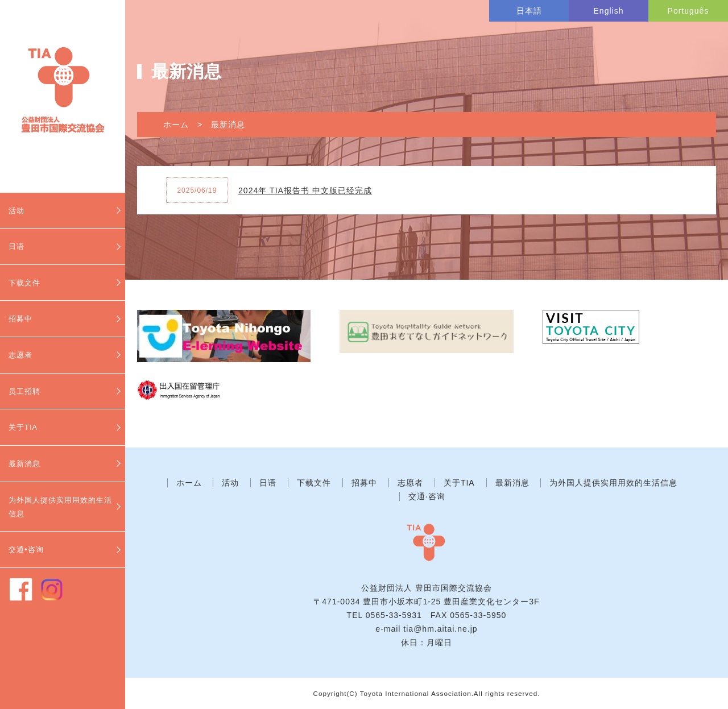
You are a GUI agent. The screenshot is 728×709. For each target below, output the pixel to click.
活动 (16, 211)
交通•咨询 (26, 550)
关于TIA (23, 427)
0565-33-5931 (394, 615)
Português (688, 11)
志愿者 (20, 355)
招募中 (20, 319)
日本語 (529, 11)
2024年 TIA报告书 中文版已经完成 (305, 190)
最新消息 (24, 464)
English (609, 11)
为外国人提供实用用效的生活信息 (60, 507)
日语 (16, 246)
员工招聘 (24, 391)
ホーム (176, 125)
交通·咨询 (427, 496)
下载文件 (24, 283)
